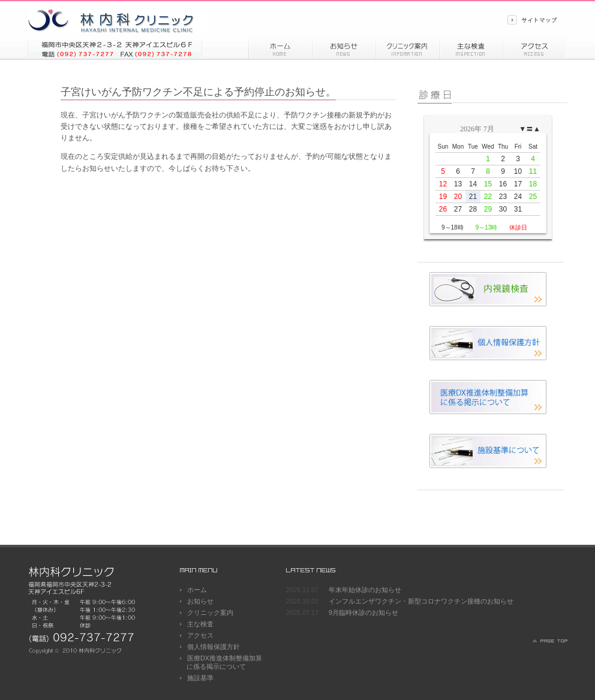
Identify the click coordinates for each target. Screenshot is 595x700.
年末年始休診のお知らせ (365, 590)
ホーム (280, 47)
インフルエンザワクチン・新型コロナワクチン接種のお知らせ (421, 601)
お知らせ (344, 47)
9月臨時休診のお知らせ (363, 612)
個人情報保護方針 (214, 647)
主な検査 (200, 624)
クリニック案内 (210, 612)
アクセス (534, 47)
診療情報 (407, 47)
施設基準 (200, 678)
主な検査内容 (471, 47)
